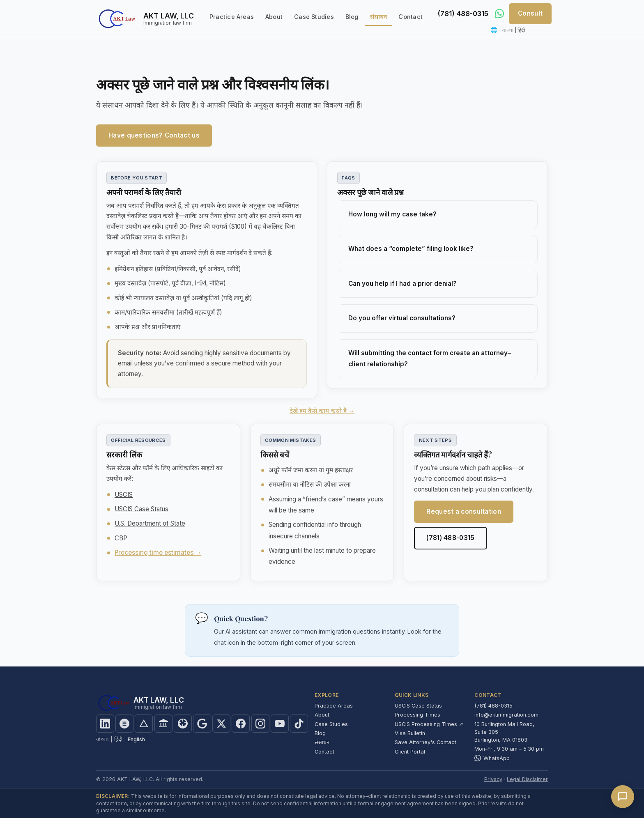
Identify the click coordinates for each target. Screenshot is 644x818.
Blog (352, 17)
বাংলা (508, 30)
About (274, 17)
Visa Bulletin (410, 733)
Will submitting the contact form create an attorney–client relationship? (430, 358)
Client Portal (410, 752)
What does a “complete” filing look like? (411, 249)
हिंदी (521, 30)
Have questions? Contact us (154, 135)
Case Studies (314, 17)
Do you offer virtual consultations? (402, 318)
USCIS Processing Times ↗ (429, 724)
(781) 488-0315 (461, 14)
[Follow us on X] (221, 724)
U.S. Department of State (150, 523)
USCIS (124, 495)
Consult (530, 13)
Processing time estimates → (158, 553)
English (136, 739)
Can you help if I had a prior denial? (402, 284)
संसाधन (379, 17)
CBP (121, 538)
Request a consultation (464, 511)
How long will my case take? (392, 214)
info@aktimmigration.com (506, 715)
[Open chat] (623, 797)
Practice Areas (232, 17)
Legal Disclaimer (527, 779)
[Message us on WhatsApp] (499, 14)
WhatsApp (492, 758)
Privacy (493, 779)
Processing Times (417, 715)
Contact (411, 17)
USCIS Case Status (141, 509)
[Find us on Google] (202, 724)
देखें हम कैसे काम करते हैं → (322, 411)
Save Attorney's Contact (425, 742)
